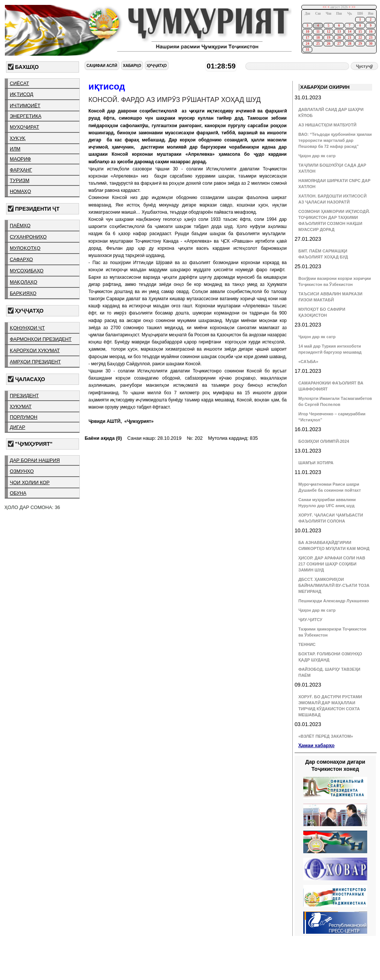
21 (349, 38)
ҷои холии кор (30, 482)
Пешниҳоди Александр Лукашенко (334, 601)
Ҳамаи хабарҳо (316, 745)
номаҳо (20, 191)
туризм (20, 180)
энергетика (26, 116)
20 (339, 38)
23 (370, 38)
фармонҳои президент (41, 339)
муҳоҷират (24, 127)
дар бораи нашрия (35, 460)
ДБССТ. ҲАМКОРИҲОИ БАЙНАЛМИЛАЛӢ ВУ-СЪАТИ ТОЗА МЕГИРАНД (334, 585)
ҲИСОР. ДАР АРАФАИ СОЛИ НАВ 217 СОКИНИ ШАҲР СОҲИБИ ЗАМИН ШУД (332, 564)
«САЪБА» (308, 362)
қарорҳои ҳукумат (35, 350)
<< (325, 7)
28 (349, 44)
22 (360, 38)
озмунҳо (22, 471)
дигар (17, 427)
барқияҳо (23, 293)
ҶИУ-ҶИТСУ (310, 620)
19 (328, 38)
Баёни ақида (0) (103, 438)
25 (318, 44)
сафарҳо (21, 259)
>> (353, 7)
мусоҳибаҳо (27, 271)
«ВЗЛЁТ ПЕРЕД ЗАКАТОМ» (326, 736)
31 (307, 50)
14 (349, 32)
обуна (18, 493)
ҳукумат (21, 406)
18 (318, 38)
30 (370, 44)
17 (307, 38)
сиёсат (19, 83)
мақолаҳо (24, 282)
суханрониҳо (28, 237)
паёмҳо (20, 226)
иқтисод (22, 94)
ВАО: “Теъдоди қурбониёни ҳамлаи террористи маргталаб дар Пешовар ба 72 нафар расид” (335, 140)
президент (24, 396)
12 (328, 32)
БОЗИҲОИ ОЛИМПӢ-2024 (324, 441)
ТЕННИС (307, 644)
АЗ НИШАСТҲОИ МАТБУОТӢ (327, 125)
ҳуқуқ (18, 138)
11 (318, 32)
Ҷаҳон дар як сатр (317, 156)
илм (15, 149)
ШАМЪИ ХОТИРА (316, 463)
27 (339, 44)
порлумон (24, 417)
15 (360, 32)
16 (370, 32)
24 (307, 44)
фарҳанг (21, 170)
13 (339, 32)
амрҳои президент (35, 362)
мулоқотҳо (25, 248)
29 (360, 44)
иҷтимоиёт (25, 106)
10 (307, 32)
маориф (20, 159)
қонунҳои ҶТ (27, 328)
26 (328, 44)
